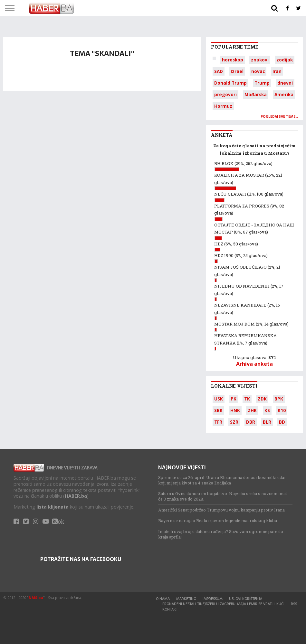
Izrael (237, 71)
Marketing (186, 599)
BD (282, 422)
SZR (234, 422)
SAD (219, 71)
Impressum (213, 599)
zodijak (285, 60)
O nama (163, 599)
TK (247, 399)
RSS (294, 604)
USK (219, 399)
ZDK (262, 399)
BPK (279, 399)
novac (258, 71)
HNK (235, 410)
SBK (218, 410)
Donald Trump (230, 83)
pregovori (225, 94)
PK (234, 399)
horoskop (233, 60)
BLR (267, 422)
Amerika (284, 94)
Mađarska (256, 94)
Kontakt (170, 609)
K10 (282, 410)
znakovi (260, 60)
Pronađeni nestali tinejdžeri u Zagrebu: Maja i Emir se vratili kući (223, 604)
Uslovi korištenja (246, 599)
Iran (277, 71)
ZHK (252, 410)
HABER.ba (76, 496)
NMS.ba (36, 598)
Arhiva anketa (254, 364)
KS (267, 410)
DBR (251, 422)
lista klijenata (53, 507)
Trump (262, 83)
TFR (218, 422)
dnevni (285, 83)
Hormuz (223, 106)
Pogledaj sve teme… (279, 117)
